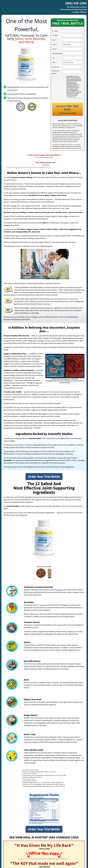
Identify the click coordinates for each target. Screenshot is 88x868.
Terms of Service (70, 98)
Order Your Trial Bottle (44, 477)
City (54, 58)
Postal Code (56, 67)
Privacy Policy (78, 98)
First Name (56, 31)
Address (55, 49)
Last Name (56, 35)
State (54, 62)
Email (54, 40)
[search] (73, 49)
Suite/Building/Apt (57, 53)
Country (55, 44)
